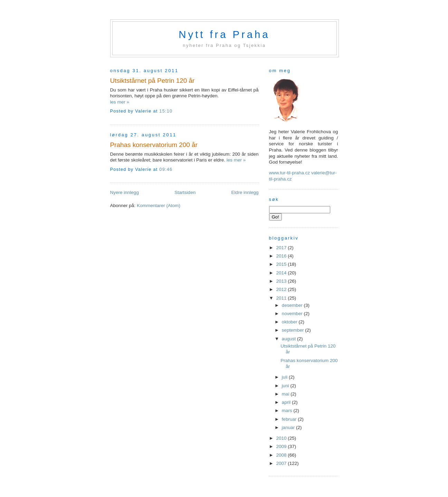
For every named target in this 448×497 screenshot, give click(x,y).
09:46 (166, 169)
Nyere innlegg (125, 192)
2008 (282, 455)
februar (290, 419)
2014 (282, 273)
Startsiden (185, 192)
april (287, 402)
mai (286, 394)
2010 (282, 438)
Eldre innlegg (245, 192)
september (294, 330)
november (293, 314)
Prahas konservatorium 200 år (154, 145)
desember (293, 305)
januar (289, 427)
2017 (282, 248)
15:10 (166, 111)
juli (285, 377)
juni (286, 386)
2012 (282, 289)
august (289, 339)
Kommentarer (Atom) (159, 206)
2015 (282, 264)
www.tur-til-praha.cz (290, 173)
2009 (282, 446)
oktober (290, 322)
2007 (282, 463)
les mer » (120, 102)
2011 (282, 298)
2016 (282, 256)
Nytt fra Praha (224, 34)
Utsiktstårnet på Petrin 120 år (152, 81)
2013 (282, 281)
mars (288, 411)
